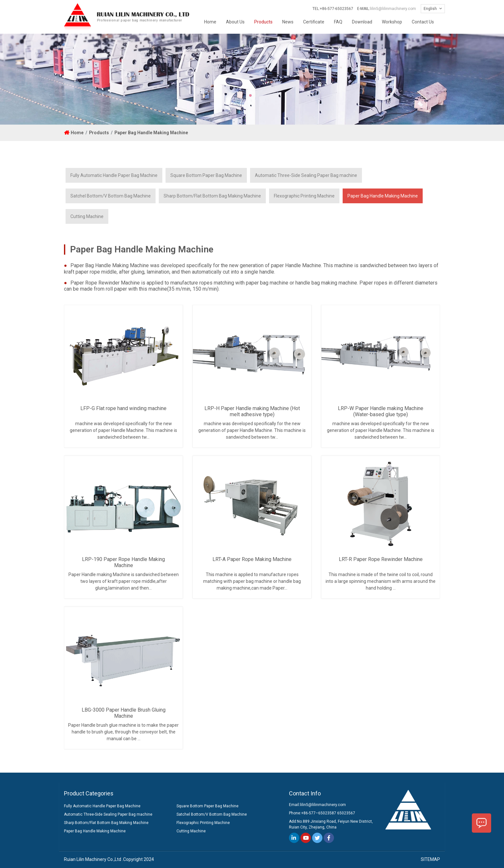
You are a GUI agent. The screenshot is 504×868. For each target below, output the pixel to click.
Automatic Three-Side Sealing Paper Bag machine (306, 175)
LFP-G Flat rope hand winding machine (123, 408)
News (288, 22)
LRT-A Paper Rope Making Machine (252, 559)
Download (362, 22)
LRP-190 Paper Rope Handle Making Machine (123, 562)
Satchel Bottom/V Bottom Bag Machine (111, 196)
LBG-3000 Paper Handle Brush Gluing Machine (124, 713)
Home (210, 22)
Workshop (392, 22)
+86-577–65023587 (319, 813)
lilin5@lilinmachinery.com (393, 9)
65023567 (346, 813)
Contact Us (423, 22)
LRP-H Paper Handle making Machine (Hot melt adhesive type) (252, 411)
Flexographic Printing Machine (304, 196)
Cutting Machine (87, 216)
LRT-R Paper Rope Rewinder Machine (381, 559)
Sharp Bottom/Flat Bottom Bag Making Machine (212, 196)
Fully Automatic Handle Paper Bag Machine (114, 175)
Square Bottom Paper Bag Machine (206, 175)
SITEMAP (430, 859)
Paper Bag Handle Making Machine (151, 133)
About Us (235, 22)
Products (263, 22)
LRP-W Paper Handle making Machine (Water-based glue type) (381, 411)
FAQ (338, 22)
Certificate (314, 22)
